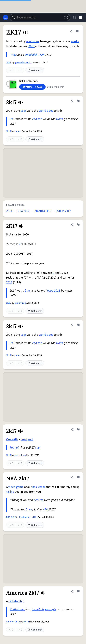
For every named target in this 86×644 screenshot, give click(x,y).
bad (27, 291)
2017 (32, 46)
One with (12, 439)
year (23, 111)
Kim (42, 55)
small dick (31, 55)
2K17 (9, 62)
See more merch (56, 87)
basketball (39, 487)
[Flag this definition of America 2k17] (78, 591)
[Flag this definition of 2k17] (78, 101)
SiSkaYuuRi (20, 303)
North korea (17, 609)
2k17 (9, 131)
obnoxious (33, 41)
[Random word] (66, 17)
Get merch (35, 70)
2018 (9, 282)
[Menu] (81, 17)
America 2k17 (43, 211)
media (75, 41)
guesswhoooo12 (23, 62)
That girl (15, 448)
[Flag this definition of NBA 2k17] (78, 477)
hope (50, 291)
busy (29, 510)
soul (30, 439)
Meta (26, 622)
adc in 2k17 (64, 211)
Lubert (18, 131)
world (42, 111)
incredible (38, 609)
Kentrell (38, 500)
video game (16, 487)
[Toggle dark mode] (74, 17)
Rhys (14, 55)
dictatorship (16, 601)
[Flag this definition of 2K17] (77, 31)
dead (24, 439)
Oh (11, 119)
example (51, 609)
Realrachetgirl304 (28, 517)
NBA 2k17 (23, 211)
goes (50, 111)
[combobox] (40, 17)
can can (37, 119)
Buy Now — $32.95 (32, 87)
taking (10, 492)
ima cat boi (20, 455)
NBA (45, 510)
